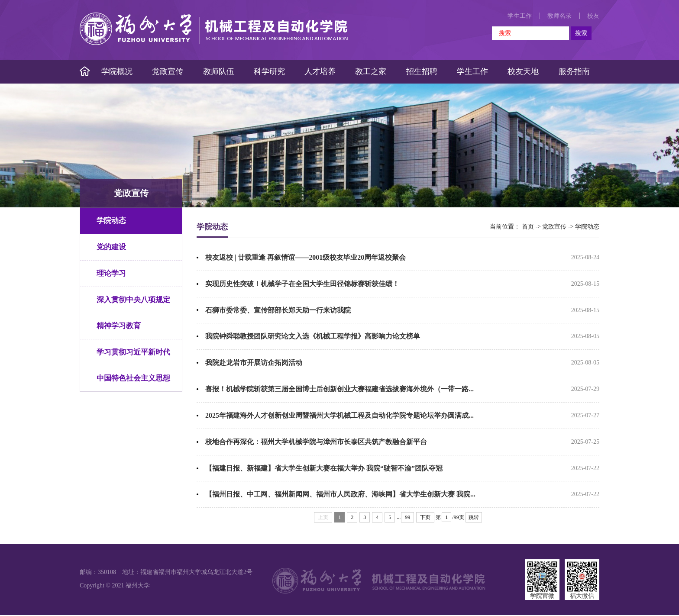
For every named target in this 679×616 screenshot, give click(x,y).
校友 (593, 16)
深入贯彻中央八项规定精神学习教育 (133, 313)
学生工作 (520, 16)
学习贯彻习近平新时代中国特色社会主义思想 (133, 365)
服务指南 (574, 71)
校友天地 (523, 71)
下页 (425, 518)
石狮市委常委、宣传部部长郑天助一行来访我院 (278, 310)
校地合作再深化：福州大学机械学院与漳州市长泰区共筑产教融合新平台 (316, 442)
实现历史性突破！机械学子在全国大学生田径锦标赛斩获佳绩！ (302, 284)
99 (407, 518)
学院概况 (117, 71)
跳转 (474, 518)
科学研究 (269, 71)
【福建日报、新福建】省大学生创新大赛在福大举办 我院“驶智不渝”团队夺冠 (324, 469)
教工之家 (371, 71)
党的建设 (111, 247)
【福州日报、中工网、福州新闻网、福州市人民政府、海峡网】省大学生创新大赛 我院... (340, 495)
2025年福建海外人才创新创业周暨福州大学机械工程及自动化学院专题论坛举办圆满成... (339, 416)
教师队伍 (219, 71)
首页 (528, 227)
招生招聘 (422, 71)
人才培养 (320, 71)
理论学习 (111, 273)
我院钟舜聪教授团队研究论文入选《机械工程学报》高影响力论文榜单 (313, 337)
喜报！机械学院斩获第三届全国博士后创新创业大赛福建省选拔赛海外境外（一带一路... (339, 389)
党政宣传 (168, 71)
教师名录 (559, 16)
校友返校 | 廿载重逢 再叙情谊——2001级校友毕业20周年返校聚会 (306, 257)
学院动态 (111, 221)
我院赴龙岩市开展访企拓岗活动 (254, 363)
